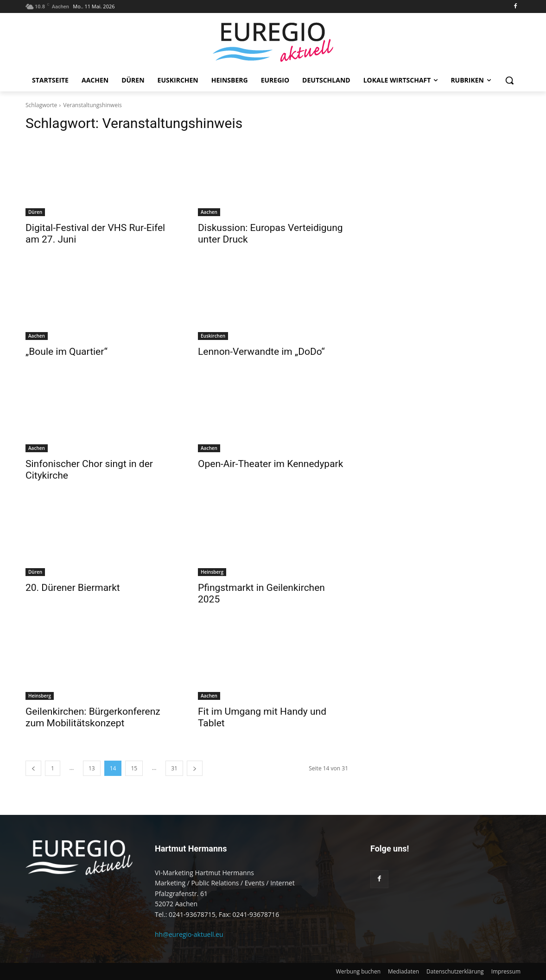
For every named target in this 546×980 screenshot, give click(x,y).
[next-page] (195, 768)
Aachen (209, 212)
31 (174, 768)
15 (134, 768)
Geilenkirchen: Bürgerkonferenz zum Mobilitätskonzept (93, 717)
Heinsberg (212, 572)
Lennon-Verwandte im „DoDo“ (261, 352)
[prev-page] (33, 768)
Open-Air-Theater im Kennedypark (270, 464)
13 (92, 768)
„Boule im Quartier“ (67, 352)
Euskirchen (213, 336)
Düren (35, 212)
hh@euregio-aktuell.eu (189, 934)
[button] (509, 80)
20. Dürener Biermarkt (73, 588)
